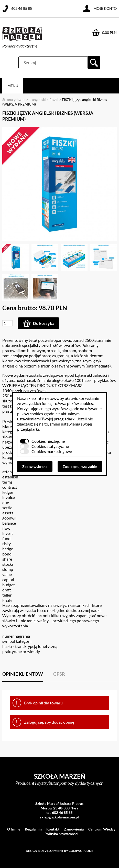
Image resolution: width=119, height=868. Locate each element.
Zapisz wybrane (35, 466)
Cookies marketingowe (52, 451)
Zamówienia (74, 829)
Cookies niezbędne (48, 441)
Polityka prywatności (61, 834)
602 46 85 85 (22, 8)
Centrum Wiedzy (102, 829)
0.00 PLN (109, 32)
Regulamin (33, 829)
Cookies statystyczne (50, 446)
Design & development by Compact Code (59, 851)
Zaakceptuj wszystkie (80, 466)
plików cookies (80, 403)
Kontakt (53, 829)
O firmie (14, 829)
